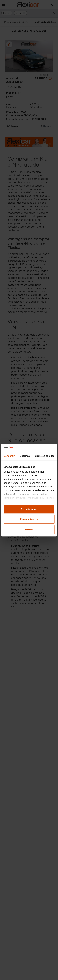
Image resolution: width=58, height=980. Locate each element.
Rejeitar (29, 529)
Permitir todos (29, 509)
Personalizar (29, 519)
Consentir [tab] (9, 456)
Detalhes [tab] (25, 456)
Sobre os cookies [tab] (45, 456)
